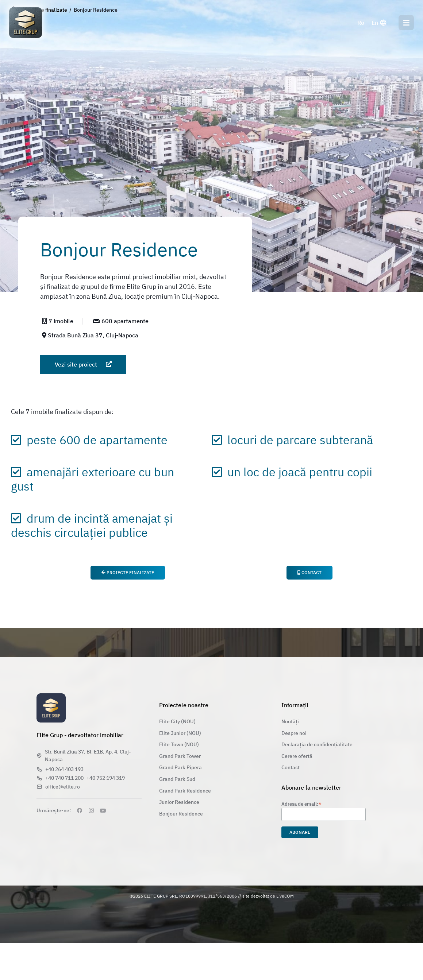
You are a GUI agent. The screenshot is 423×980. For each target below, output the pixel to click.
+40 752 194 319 (106, 778)
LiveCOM (285, 896)
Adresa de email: (301, 804)
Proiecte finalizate (128, 572)
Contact (309, 572)
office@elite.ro (63, 787)
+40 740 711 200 (64, 778)
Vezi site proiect (83, 364)
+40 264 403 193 (64, 769)
